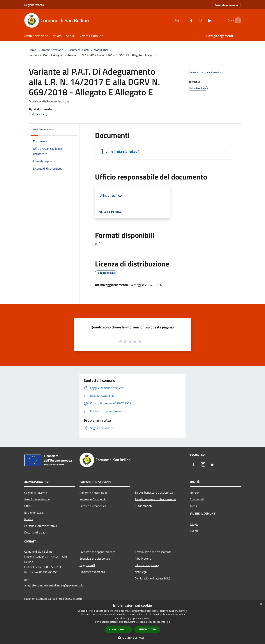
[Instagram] (194, 20)
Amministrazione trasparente (153, 552)
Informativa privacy (147, 565)
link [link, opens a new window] (168, 622)
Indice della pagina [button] (44, 129)
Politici (29, 519)
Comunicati (197, 499)
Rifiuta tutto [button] (147, 629)
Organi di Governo (36, 493)
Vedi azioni (215, 73)
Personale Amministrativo (41, 526)
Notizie (194, 493)
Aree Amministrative (37, 499)
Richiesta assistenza (92, 572)
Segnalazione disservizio (95, 558)
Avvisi (194, 506)
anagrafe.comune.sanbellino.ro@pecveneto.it (54, 585)
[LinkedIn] (204, 20)
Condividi (197, 73)
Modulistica (101, 50)
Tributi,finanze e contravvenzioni (155, 499)
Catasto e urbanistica (93, 506)
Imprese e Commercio (93, 499)
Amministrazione (52, 50)
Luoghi (194, 524)
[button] (132, 638)
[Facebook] (185, 20)
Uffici (28, 506)
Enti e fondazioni (35, 513)
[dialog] (132, 622)
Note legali (141, 572)
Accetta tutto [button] (118, 630)
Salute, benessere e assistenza (154, 492)
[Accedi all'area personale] (227, 5)
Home (32, 50)
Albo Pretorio (143, 558)
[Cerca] (236, 20)
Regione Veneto (34, 5)
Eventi (194, 531)
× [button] (261, 604)
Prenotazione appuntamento (97, 552)
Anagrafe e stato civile (93, 493)
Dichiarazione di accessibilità (153, 578)
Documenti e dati (78, 50)
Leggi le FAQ (87, 565)
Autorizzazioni (144, 506)
